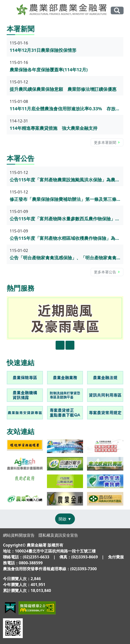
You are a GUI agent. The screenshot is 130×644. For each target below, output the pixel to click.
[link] (25, 378)
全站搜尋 (117, 10)
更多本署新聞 (105, 142)
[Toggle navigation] (9, 11)
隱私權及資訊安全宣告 (58, 535)
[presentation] (60, 345)
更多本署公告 (105, 272)
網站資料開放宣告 (19, 535)
